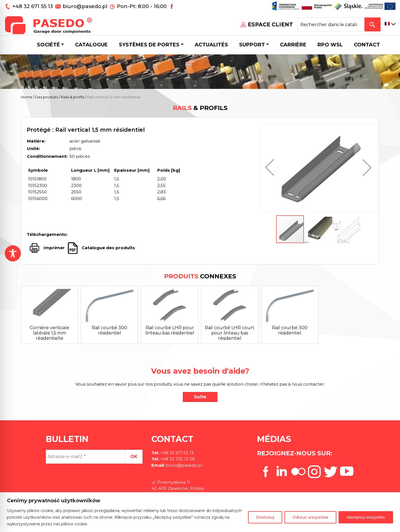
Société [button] (48, 45)
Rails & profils (72, 97)
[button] (271, 168)
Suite (200, 397)
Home (27, 97)
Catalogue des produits (108, 248)
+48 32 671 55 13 (33, 6)
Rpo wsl (330, 45)
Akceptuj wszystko (366, 517)
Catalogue (91, 45)
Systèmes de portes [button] (149, 45)
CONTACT (367, 45)
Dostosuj (265, 517)
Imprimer (54, 248)
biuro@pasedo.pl (85, 6)
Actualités (211, 45)
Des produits (47, 97)
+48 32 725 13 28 (177, 459)
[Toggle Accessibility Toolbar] (13, 253)
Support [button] (252, 45)
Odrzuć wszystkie (310, 517)
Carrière (293, 45)
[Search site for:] (331, 24)
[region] (200, 512)
